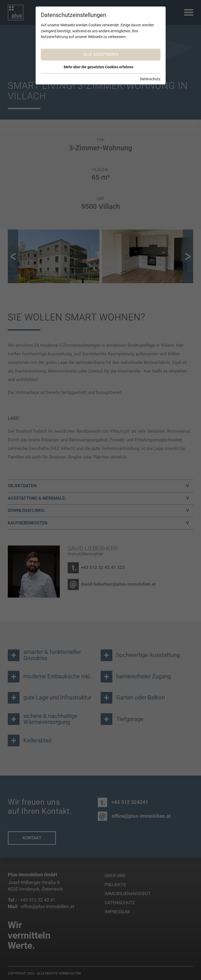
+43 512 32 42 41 (37, 900)
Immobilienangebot (128, 894)
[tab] (101, 486)
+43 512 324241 (130, 802)
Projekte (115, 885)
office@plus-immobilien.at (141, 816)
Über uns (115, 876)
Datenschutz (120, 903)
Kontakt (32, 838)
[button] (13, 256)
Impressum (117, 912)
